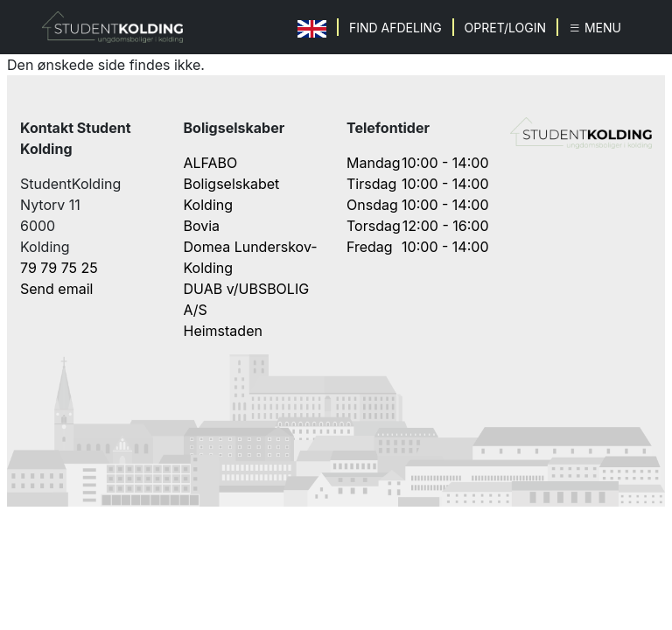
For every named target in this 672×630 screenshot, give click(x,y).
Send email (56, 289)
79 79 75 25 (59, 268)
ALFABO (211, 163)
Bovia (202, 226)
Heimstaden (223, 331)
